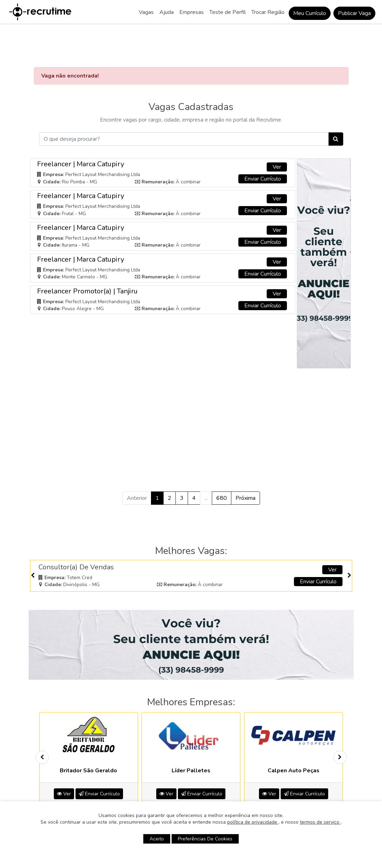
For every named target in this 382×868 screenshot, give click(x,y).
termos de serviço (320, 822)
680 (222, 455)
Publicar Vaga (354, 13)
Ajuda (167, 12)
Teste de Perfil (228, 12)
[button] (162, 771)
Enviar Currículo (263, 136)
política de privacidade (253, 822)
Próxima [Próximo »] (246, 455)
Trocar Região (268, 12)
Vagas (146, 12)
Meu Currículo (310, 13)
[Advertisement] (191, 379)
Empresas (192, 12)
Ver (277, 124)
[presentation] (33, 533)
